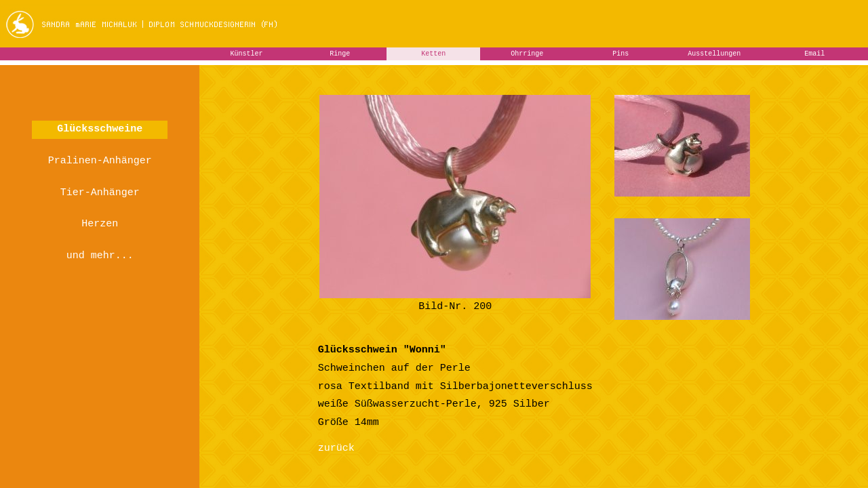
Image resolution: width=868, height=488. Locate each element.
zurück (336, 448)
